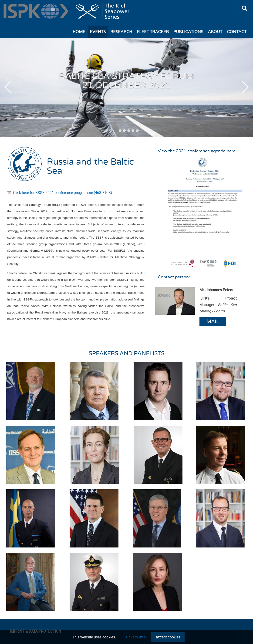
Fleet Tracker (153, 32)
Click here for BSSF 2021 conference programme (63, 193)
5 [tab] (133, 131)
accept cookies (168, 637)
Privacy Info (136, 637)
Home (79, 32)
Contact (237, 32)
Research (121, 32)
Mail (213, 322)
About (215, 32)
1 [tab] (116, 131)
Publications (188, 32)
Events (98, 32)
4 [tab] (129, 131)
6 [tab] (137, 131)
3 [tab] (124, 131)
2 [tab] (120, 131)
